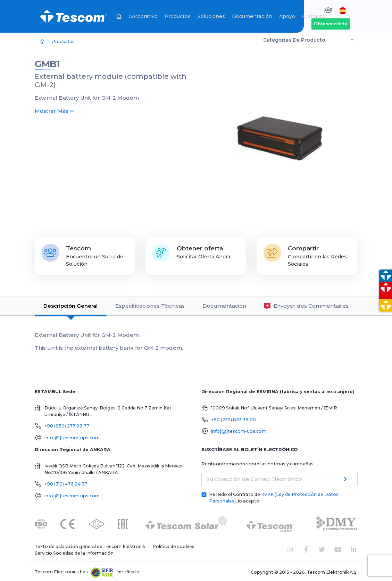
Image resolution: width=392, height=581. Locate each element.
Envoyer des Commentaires (306, 304)
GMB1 (47, 62)
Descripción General (70, 304)
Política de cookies (173, 545)
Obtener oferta (331, 24)
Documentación (252, 16)
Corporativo (143, 16)
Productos (178, 16)
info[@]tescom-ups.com (72, 436)
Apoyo (287, 16)
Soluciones (211, 16)
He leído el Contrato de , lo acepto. (274, 496)
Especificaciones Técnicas (150, 304)
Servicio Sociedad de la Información (74, 551)
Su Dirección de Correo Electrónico (254, 477)
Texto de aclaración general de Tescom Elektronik (90, 545)
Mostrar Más (55, 109)
